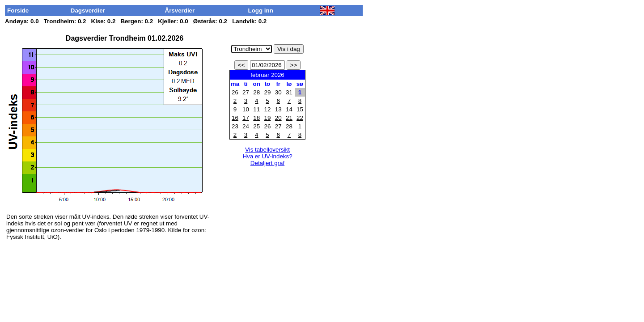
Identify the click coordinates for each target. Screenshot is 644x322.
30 (278, 92)
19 (268, 118)
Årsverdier (180, 11)
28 (256, 92)
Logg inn (261, 11)
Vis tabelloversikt (267, 150)
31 (289, 92)
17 (246, 118)
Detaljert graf (267, 163)
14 (289, 109)
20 (278, 118)
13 (278, 109)
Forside (18, 11)
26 (235, 92)
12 (268, 109)
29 (268, 92)
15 (300, 109)
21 (289, 118)
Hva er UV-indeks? (267, 156)
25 (256, 126)
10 (246, 109)
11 (256, 109)
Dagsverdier (88, 11)
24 (246, 126)
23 (235, 126)
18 (256, 118)
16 (235, 118)
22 (300, 118)
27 (246, 92)
